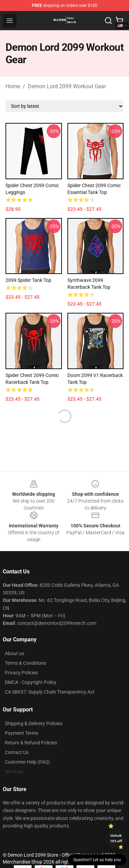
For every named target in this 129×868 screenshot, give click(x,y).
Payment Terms (21, 733)
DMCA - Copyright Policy (31, 682)
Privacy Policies (21, 673)
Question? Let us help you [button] (97, 860)
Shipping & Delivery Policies (34, 723)
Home (13, 86)
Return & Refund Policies (31, 743)
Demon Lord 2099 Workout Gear (67, 86)
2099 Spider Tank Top (28, 280)
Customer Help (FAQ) (27, 762)
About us (14, 653)
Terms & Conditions (25, 663)
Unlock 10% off (116, 838)
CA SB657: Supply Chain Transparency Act (50, 692)
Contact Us (17, 752)
